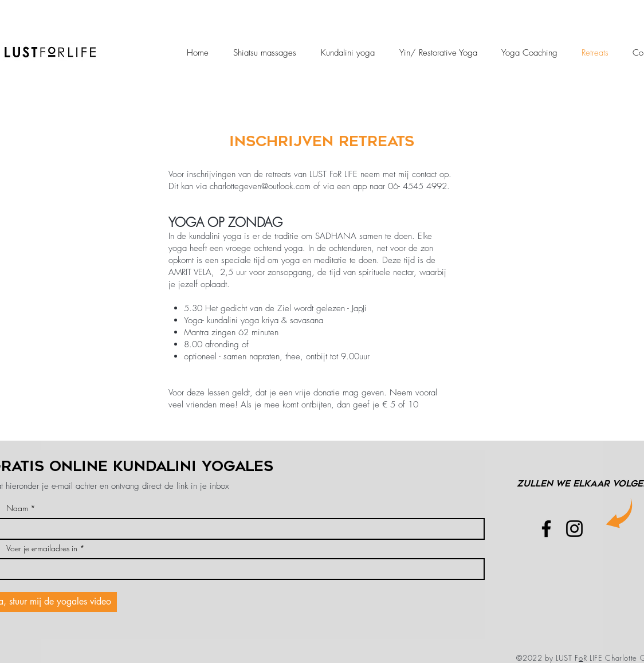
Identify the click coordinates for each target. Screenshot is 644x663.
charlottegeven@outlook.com (260, 186)
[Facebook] (546, 529)
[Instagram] (574, 529)
